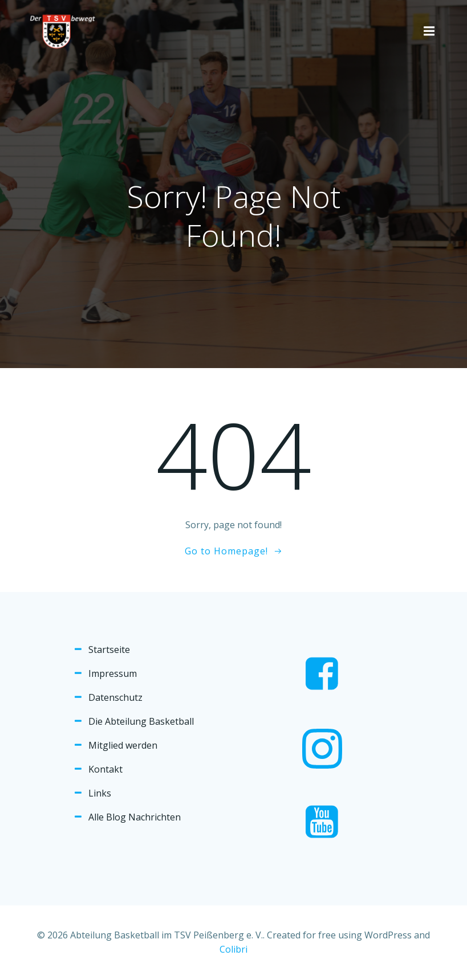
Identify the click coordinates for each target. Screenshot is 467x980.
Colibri (233, 949)
